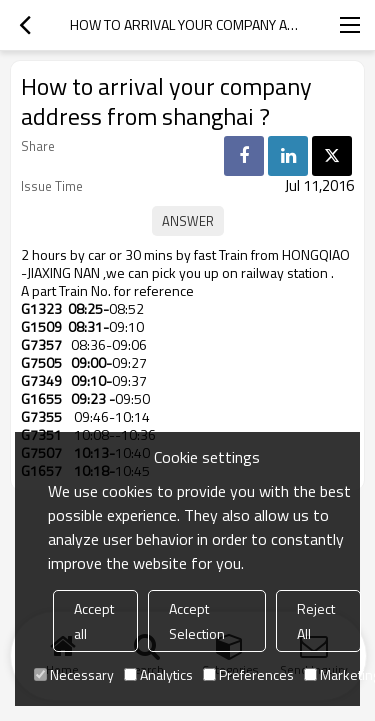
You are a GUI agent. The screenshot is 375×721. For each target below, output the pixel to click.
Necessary (74, 674)
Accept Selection (197, 621)
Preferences (248, 674)
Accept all (94, 621)
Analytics (158, 674)
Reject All (316, 621)
